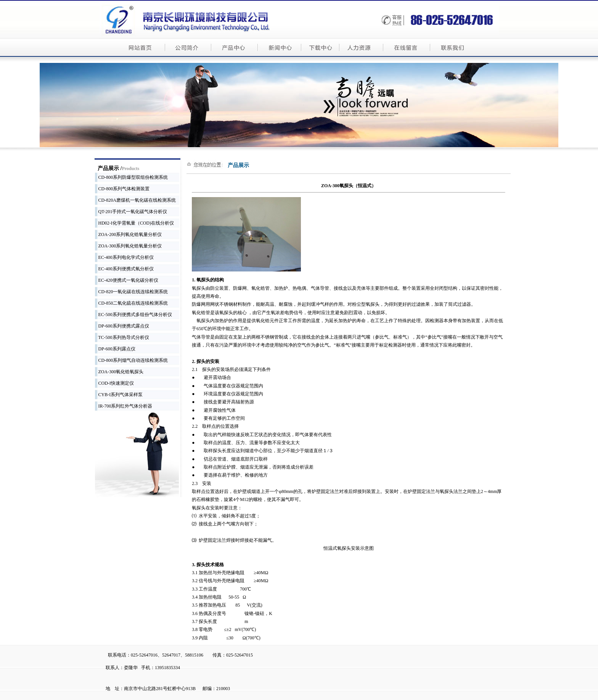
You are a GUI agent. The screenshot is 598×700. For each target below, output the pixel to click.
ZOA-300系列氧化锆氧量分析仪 (129, 246)
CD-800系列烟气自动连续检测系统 (132, 360)
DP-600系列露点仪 (115, 349)
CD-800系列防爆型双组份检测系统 (132, 177)
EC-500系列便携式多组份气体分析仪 (133, 315)
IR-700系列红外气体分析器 (124, 406)
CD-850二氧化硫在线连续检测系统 (132, 303)
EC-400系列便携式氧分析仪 (124, 269)
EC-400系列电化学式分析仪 (124, 257)
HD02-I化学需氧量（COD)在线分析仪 (135, 223)
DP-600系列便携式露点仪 (122, 326)
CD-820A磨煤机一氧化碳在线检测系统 (135, 200)
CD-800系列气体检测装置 (122, 189)
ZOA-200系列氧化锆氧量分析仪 (129, 234)
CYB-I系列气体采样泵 (119, 395)
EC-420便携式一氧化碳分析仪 (127, 280)
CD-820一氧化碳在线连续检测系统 (132, 292)
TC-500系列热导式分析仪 (122, 337)
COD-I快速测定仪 (114, 383)
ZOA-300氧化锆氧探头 (119, 372)
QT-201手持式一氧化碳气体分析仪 (131, 212)
